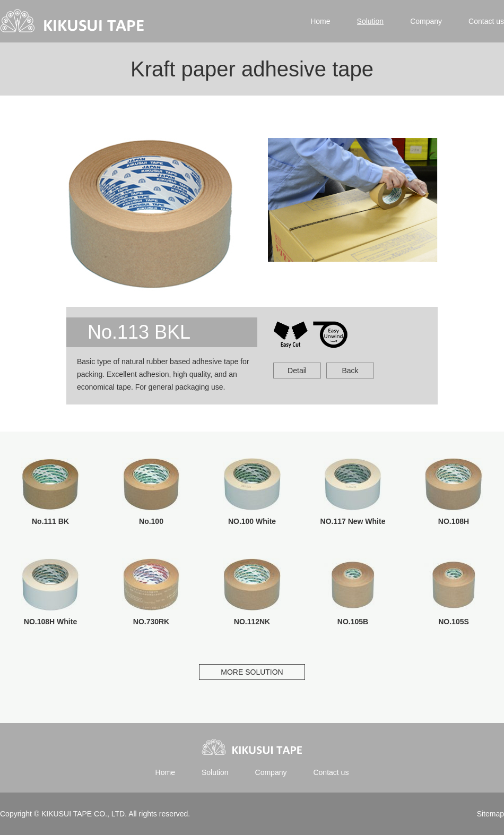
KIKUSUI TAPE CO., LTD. (84, 814)
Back (350, 371)
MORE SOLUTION (252, 672)
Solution (371, 21)
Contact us (486, 21)
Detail (297, 371)
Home (320, 21)
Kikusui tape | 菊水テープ (73, 21)
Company (426, 21)
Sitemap (490, 814)
